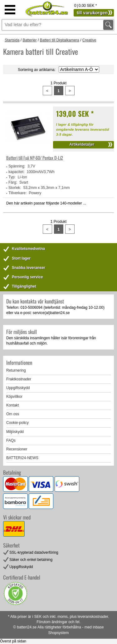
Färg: (13, 182)
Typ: (12, 177)
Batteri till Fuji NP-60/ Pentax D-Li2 (35, 158)
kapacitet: (16, 172)
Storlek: (15, 188)
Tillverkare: (17, 193)
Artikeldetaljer (82, 144)
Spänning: (17, 166)
